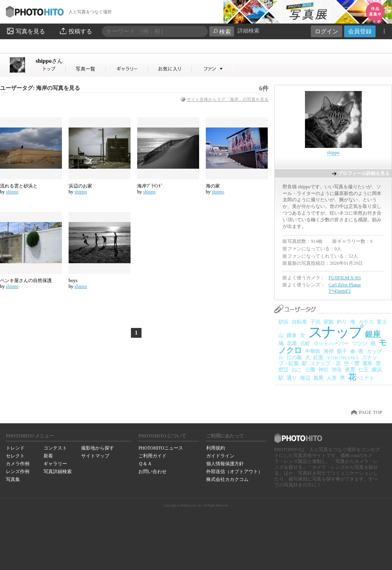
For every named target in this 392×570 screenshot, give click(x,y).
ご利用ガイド (152, 456)
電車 (367, 363)
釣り (342, 322)
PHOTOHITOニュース (161, 448)
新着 (48, 456)
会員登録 (360, 31)
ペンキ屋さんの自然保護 (26, 280)
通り (292, 378)
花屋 (292, 343)
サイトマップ (95, 456)
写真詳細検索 (58, 472)
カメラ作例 (18, 464)
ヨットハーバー (331, 343)
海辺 (305, 378)
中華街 (313, 351)
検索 (222, 32)
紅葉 (318, 358)
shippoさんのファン (213, 69)
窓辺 (283, 370)
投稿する (75, 31)
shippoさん (51, 69)
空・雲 (351, 363)
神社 (323, 370)
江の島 (294, 358)
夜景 (350, 370)
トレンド (15, 448)
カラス (366, 322)
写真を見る (25, 31)
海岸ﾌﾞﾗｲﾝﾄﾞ (150, 186)
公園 (310, 370)
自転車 (299, 322)
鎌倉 (292, 335)
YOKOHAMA (343, 358)
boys (73, 280)
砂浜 (283, 322)
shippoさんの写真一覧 (86, 69)
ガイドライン (220, 456)
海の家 (213, 186)
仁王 (363, 370)
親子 (342, 351)
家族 (328, 322)
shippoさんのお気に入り (170, 69)
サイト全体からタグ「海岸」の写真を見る (228, 99)
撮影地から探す (98, 448)
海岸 (328, 351)
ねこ (297, 370)
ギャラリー (55, 464)
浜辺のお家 (80, 186)
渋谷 (337, 370)
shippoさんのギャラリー (128, 69)
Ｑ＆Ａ (145, 464)
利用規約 (216, 448)
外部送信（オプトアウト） (234, 472)
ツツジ (360, 343)
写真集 (13, 479)
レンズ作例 (18, 472)
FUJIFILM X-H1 (345, 278)
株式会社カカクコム (227, 479)
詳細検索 (249, 31)
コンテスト (55, 448)
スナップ (335, 332)
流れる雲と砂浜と (19, 186)
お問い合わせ (152, 472)
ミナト (367, 378)
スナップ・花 (325, 363)
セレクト (15, 456)
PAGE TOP (371, 412)
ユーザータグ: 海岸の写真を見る (40, 88)
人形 (332, 378)
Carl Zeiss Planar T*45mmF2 (345, 288)
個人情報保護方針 (225, 464)
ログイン (327, 31)
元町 (305, 343)
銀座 (373, 334)
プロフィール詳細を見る (364, 173)
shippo (49, 61)
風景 (318, 378)
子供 (315, 322)
